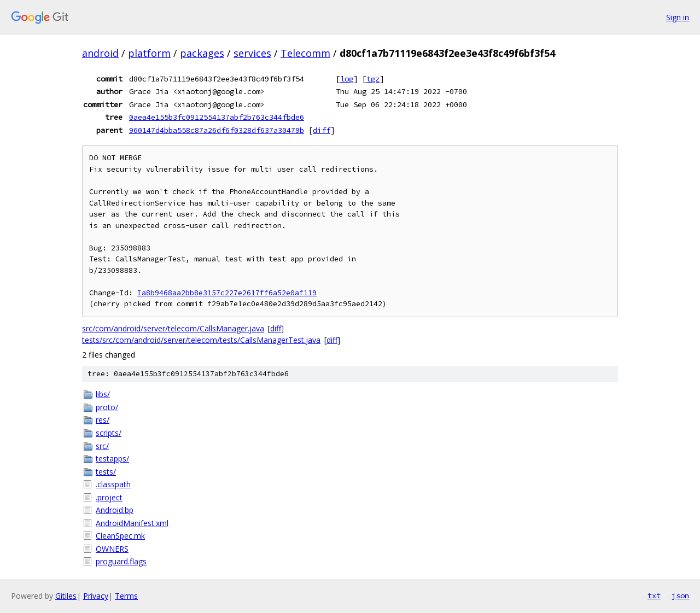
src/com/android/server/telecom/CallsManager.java (173, 328)
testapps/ (112, 459)
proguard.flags (121, 561)
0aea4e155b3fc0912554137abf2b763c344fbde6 (217, 117)
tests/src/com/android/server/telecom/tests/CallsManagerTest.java (201, 340)
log (347, 79)
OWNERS (112, 549)
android (100, 53)
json (680, 596)
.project (109, 497)
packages (202, 53)
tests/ (106, 472)
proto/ (107, 407)
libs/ (103, 394)
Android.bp (115, 510)
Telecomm (305, 53)
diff (322, 130)
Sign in (678, 17)
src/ (102, 446)
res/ (103, 420)
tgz (373, 79)
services (252, 53)
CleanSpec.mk (120, 536)
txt (654, 596)
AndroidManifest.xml (132, 523)
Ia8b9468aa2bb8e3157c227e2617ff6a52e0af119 (227, 293)
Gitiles (66, 596)
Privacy (96, 596)
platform (149, 53)
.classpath (113, 484)
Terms (126, 596)
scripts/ (109, 433)
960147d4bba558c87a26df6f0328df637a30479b (217, 130)
